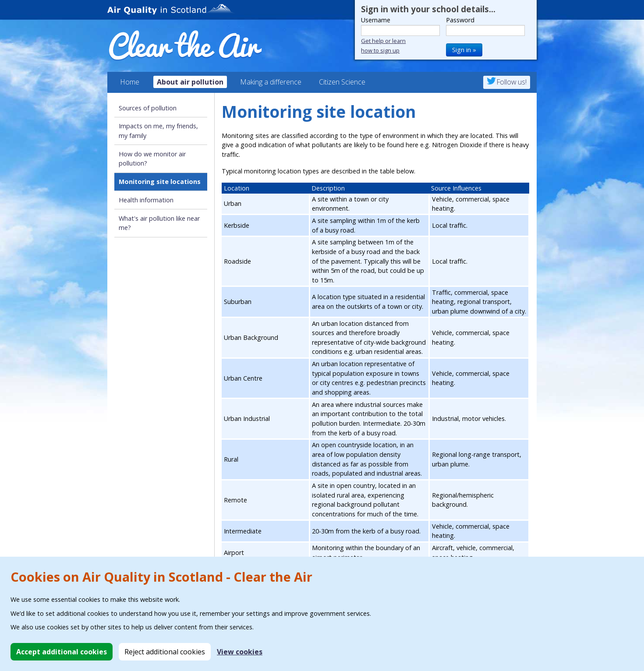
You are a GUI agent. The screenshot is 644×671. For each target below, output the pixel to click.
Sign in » (464, 50)
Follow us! (507, 82)
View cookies (240, 652)
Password (460, 20)
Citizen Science (342, 82)
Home (130, 82)
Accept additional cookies (62, 652)
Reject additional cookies (165, 652)
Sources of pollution (148, 108)
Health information (146, 200)
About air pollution (190, 82)
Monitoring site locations (160, 182)
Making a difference (271, 82)
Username (376, 20)
